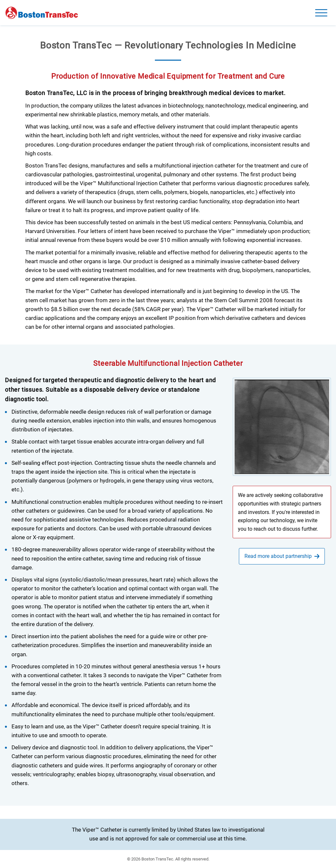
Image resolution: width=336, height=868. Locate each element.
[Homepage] (42, 13)
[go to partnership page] (282, 556)
